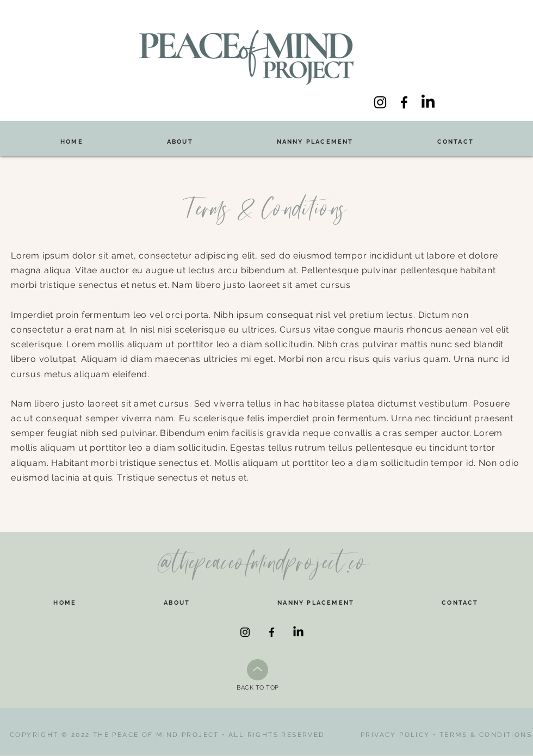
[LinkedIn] (428, 102)
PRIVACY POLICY (395, 735)
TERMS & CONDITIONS (486, 735)
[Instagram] (380, 102)
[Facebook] (404, 102)
